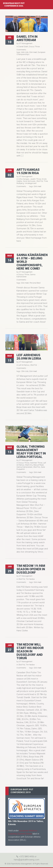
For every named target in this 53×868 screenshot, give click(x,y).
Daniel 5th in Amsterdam (27, 38)
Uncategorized (30, 183)
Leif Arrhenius (24, 365)
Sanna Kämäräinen (26, 276)
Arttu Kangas (24, 179)
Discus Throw (34, 47)
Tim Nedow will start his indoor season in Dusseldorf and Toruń (30, 651)
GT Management (26, 43)
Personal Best (35, 283)
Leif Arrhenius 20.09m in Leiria (29, 357)
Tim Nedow (30, 579)
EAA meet (33, 52)
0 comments (21, 50)
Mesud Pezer (39, 465)
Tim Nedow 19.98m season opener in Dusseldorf (31, 569)
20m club (25, 371)
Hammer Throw (36, 463)
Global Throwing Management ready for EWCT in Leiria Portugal (31, 452)
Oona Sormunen (29, 181)
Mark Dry (29, 465)
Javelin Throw (36, 179)
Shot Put (40, 181)
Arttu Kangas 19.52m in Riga (28, 171)
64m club (25, 52)
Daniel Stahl (23, 47)
